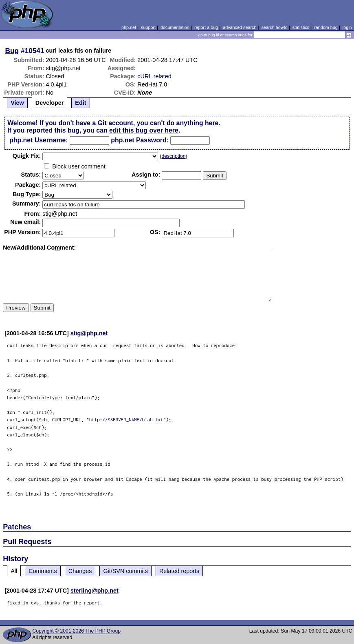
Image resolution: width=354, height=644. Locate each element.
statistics (301, 27)
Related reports (179, 571)
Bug (12, 51)
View (17, 103)
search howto (274, 27)
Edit (80, 103)
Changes (80, 571)
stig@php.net (89, 333)
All (14, 571)
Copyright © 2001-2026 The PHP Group (76, 631)
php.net (129, 27)
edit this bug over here (144, 130)
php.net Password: (140, 140)
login (347, 27)
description (173, 156)
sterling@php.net (95, 591)
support (148, 27)
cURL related (154, 76)
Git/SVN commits (125, 571)
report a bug (206, 27)
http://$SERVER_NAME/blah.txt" (128, 419)
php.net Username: (38, 140)
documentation (175, 27)
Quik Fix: (27, 156)
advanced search (240, 27)
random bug (326, 27)
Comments (43, 571)
